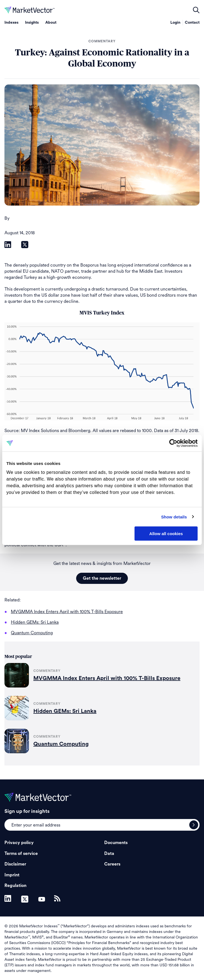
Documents (116, 843)
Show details (174, 517)
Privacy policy (19, 843)
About (51, 23)
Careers (112, 864)
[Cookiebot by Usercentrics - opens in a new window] (173, 443)
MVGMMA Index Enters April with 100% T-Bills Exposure (107, 678)
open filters (196, 10)
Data (109, 854)
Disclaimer (15, 864)
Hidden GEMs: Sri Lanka (65, 711)
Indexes (11, 23)
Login (175, 23)
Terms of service (21, 854)
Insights (32, 23)
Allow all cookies (166, 534)
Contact (192, 23)
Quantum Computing (61, 744)
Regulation (15, 886)
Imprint (12, 875)
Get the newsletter (102, 578)
